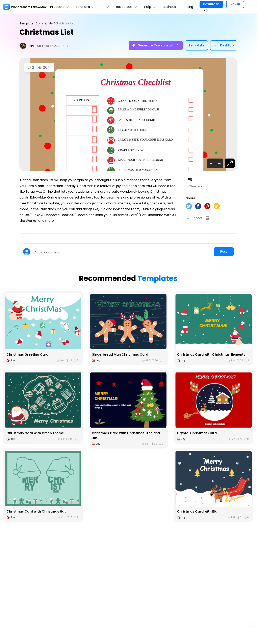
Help (150, 7)
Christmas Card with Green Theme (35, 433)
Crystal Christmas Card (197, 433)
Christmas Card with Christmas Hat (36, 511)
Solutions (85, 7)
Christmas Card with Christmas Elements (211, 355)
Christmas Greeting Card (27, 355)
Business (169, 7)
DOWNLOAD (211, 4)
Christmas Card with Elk (197, 511)
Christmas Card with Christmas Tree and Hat (126, 435)
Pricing (188, 7)
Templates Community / (37, 24)
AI (105, 7)
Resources (127, 7)
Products (60, 7)
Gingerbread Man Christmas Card (120, 355)
